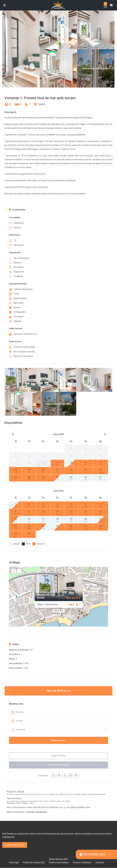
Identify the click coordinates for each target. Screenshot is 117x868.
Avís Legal (14, 862)
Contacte (100, 862)
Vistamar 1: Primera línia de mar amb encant (48, 595)
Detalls (14, 644)
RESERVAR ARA (92, 854)
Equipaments (17, 210)
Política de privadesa (59, 862)
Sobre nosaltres (14, 845)
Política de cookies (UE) (34, 862)
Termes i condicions (37, 812)
